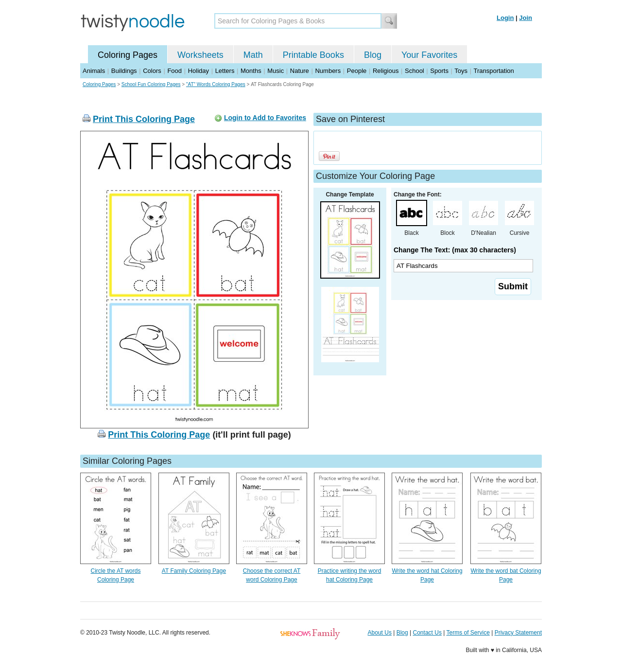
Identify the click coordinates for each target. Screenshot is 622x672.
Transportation (493, 71)
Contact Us (427, 633)
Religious (386, 71)
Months (251, 71)
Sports (439, 71)
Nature (300, 71)
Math (253, 55)
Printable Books (313, 55)
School (415, 71)
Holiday (199, 71)
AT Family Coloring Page (194, 571)
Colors (152, 71)
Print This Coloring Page (144, 119)
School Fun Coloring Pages (151, 84)
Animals (94, 71)
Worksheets (200, 55)
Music (276, 71)
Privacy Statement (518, 633)
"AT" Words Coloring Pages (216, 84)
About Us (380, 633)
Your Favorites (429, 55)
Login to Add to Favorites (265, 118)
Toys (461, 71)
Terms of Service (468, 633)
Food (174, 71)
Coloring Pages (128, 55)
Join (526, 18)
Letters (225, 71)
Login (505, 18)
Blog (373, 55)
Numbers (328, 71)
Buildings (124, 71)
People (357, 71)
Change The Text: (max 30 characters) (455, 250)
